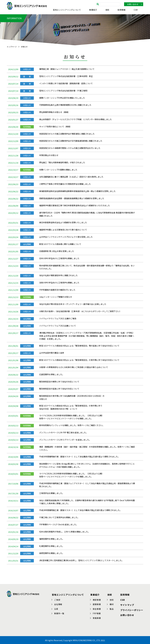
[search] (109, 4)
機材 (112, 604)
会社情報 (59, 604)
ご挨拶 (58, 599)
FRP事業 (97, 613)
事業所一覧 (60, 613)
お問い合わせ (133, 4)
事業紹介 (93, 10)
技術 (107, 10)
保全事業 (97, 608)
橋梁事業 (97, 599)
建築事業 (97, 604)
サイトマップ (127, 604)
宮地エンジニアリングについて (67, 10)
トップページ (12, 47)
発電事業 (97, 617)
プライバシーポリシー (132, 609)
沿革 (57, 608)
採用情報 (122, 10)
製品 (112, 608)
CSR (136, 10)
